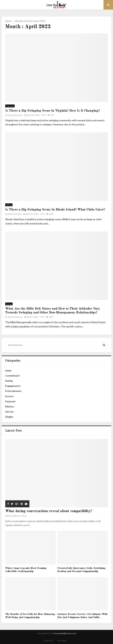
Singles (9, 417)
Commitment (12, 376)
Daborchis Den (15, 214)
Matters (10, 406)
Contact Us (49, 641)
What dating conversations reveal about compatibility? (49, 511)
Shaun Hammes (15, 115)
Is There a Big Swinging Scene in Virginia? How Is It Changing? (53, 111)
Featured (10, 106)
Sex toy (9, 412)
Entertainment (13, 391)
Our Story (62, 641)
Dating (9, 205)
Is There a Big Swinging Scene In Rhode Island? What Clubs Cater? (55, 210)
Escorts (10, 396)
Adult (8, 370)
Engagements (13, 386)
